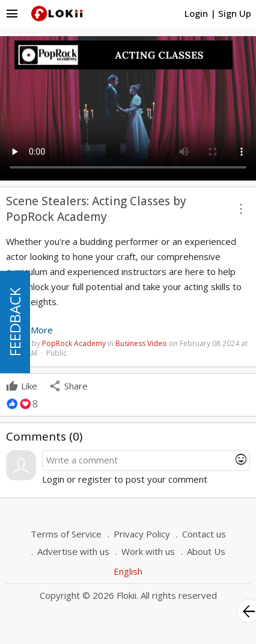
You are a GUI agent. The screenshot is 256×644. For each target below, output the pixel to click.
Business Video (141, 343)
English (128, 571)
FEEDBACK (15, 322)
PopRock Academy (74, 343)
